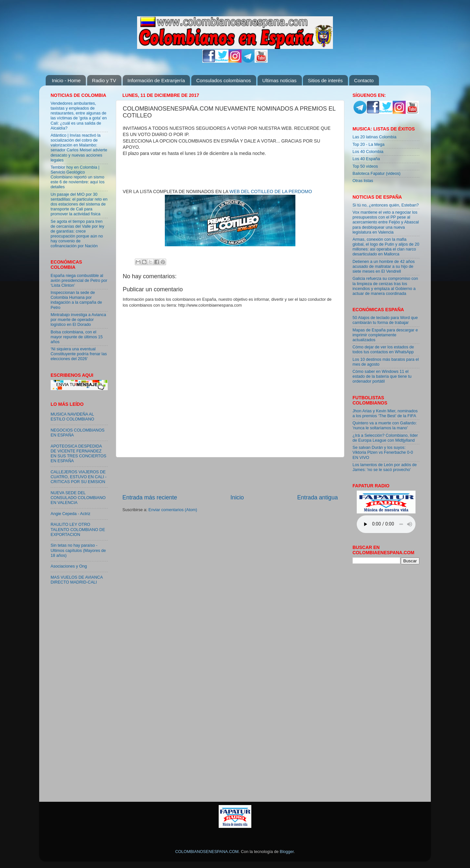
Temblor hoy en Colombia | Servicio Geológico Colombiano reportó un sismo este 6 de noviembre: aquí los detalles (78, 177)
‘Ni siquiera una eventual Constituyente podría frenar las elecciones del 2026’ (79, 354)
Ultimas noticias (280, 80)
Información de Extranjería (156, 80)
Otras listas (363, 181)
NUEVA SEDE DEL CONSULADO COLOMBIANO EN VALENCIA (78, 498)
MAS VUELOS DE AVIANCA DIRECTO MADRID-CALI (77, 580)
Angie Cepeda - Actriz (70, 514)
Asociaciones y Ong (69, 566)
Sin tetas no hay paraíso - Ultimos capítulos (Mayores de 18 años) (78, 550)
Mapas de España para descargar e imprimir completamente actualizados (385, 335)
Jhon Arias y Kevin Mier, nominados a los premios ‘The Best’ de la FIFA (385, 413)
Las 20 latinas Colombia (374, 137)
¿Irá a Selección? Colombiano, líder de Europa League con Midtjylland (385, 438)
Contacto (364, 80)
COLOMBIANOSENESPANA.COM (207, 852)
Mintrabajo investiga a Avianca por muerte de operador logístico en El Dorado (78, 320)
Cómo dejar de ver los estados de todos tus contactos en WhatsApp (383, 350)
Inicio (237, 497)
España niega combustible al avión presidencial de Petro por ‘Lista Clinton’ (79, 281)
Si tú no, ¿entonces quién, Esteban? (386, 205)
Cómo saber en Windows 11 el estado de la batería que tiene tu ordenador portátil (382, 376)
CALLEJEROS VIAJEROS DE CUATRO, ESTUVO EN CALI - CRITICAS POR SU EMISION (78, 477)
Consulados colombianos (224, 80)
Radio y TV (104, 80)
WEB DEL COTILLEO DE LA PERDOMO (271, 191)
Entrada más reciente (150, 497)
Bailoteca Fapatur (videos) (376, 174)
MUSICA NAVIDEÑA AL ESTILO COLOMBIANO (72, 417)
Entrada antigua (318, 497)
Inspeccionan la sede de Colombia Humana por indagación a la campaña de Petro (76, 300)
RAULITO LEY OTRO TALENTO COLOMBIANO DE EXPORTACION (78, 529)
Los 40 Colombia (368, 152)
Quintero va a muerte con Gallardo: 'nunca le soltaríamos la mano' (385, 426)
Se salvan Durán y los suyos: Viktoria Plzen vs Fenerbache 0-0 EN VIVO (383, 452)
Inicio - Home (66, 80)
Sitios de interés (325, 80)
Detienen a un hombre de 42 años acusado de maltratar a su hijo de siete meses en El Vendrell (384, 266)
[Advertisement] (230, 475)
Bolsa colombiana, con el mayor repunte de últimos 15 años (77, 337)
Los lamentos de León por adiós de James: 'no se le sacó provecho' (385, 467)
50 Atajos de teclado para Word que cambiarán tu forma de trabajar (385, 320)
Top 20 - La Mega (368, 145)
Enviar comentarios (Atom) (173, 510)
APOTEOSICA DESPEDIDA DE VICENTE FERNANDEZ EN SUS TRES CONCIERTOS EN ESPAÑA (78, 454)
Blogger (287, 852)
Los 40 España (366, 159)
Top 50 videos (365, 166)
